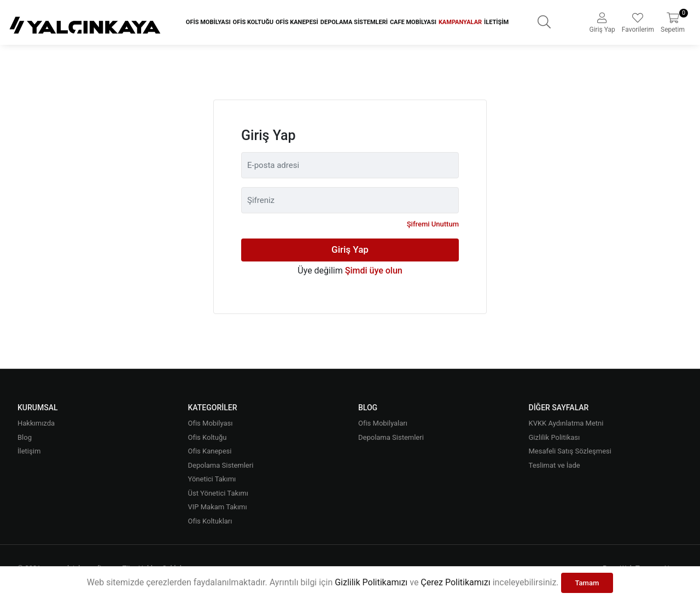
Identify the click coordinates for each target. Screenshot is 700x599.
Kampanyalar (460, 22)
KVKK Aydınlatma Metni (566, 423)
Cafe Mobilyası (413, 22)
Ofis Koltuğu (253, 22)
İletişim (496, 22)
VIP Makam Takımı (218, 507)
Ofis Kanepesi (297, 22)
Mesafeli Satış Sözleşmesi (570, 451)
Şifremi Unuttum (433, 224)
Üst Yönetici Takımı (218, 493)
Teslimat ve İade (555, 465)
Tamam (587, 583)
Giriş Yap (350, 249)
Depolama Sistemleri (354, 22)
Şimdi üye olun (374, 271)
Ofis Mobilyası (208, 22)
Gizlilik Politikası (555, 437)
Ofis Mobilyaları (383, 423)
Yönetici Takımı (212, 479)
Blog (25, 437)
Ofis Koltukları (210, 521)
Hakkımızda (36, 423)
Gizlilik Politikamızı (371, 582)
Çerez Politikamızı (455, 582)
